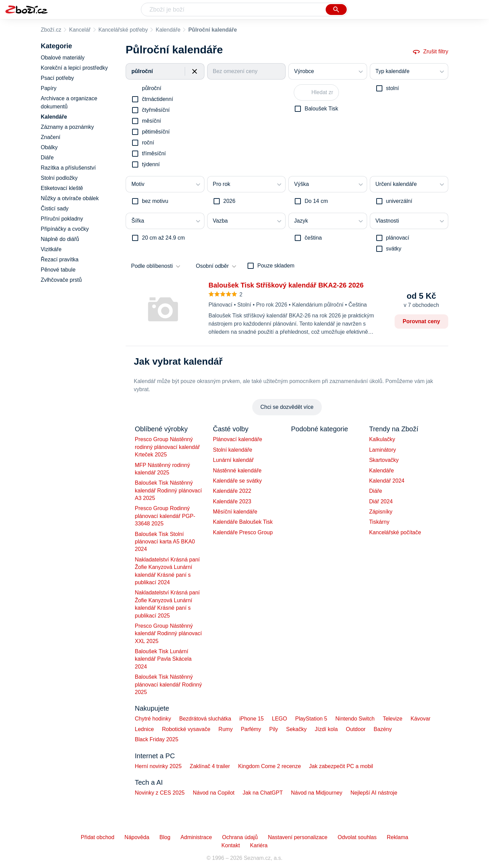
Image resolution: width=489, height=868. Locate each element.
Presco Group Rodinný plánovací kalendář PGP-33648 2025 (165, 516)
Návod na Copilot (214, 793)
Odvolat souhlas (357, 837)
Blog (165, 837)
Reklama (397, 837)
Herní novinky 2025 (158, 766)
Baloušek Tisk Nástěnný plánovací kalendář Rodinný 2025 (168, 684)
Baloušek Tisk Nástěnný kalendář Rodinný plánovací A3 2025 (168, 490)
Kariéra (259, 845)
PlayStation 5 (311, 719)
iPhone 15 (252, 719)
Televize (393, 719)
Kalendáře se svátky (237, 481)
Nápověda (137, 837)
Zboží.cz (51, 30)
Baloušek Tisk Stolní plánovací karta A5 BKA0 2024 (165, 542)
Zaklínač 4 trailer (210, 766)
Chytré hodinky (153, 719)
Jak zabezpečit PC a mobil (341, 766)
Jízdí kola (326, 729)
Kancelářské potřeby (123, 30)
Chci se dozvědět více (287, 407)
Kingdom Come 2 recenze (269, 766)
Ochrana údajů (240, 837)
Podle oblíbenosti (152, 266)
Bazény (383, 729)
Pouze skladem (276, 266)
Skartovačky (384, 460)
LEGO (279, 719)
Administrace (196, 837)
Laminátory (383, 450)
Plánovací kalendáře (238, 439)
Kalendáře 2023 (232, 501)
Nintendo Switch (355, 719)
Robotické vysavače (186, 729)
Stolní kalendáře (233, 450)
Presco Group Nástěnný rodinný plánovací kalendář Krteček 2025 (167, 447)
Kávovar (421, 719)
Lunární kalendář (233, 460)
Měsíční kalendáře (235, 512)
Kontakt (231, 845)
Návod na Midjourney (317, 793)
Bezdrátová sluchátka (205, 719)
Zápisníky (381, 512)
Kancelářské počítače (395, 532)
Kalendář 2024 (387, 481)
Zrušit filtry (430, 52)
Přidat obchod (98, 837)
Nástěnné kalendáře (237, 471)
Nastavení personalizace (298, 837)
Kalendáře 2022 (232, 491)
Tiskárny (379, 522)
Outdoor (356, 729)
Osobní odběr (212, 266)
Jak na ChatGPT (262, 793)
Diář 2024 (381, 501)
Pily (274, 729)
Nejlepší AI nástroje (374, 793)
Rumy (225, 729)
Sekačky (296, 729)
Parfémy (251, 729)
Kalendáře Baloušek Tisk (243, 522)
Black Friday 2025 (157, 739)
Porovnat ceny (421, 321)
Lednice (144, 729)
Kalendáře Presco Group (243, 532)
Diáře (376, 491)
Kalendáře (168, 30)
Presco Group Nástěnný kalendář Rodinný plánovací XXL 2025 (168, 633)
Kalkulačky (382, 439)
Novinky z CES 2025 (160, 793)
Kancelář (80, 30)
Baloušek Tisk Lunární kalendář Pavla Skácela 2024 (163, 659)
